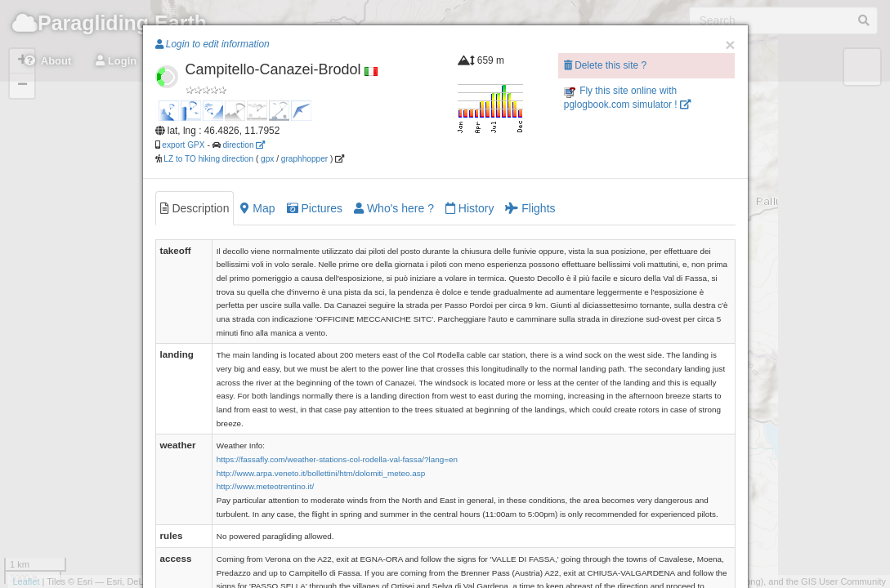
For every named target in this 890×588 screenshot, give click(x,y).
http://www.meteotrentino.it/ (265, 486)
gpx (267, 159)
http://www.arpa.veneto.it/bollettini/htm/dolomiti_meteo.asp (321, 473)
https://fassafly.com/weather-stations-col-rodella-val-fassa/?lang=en (337, 459)
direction (244, 145)
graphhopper (304, 159)
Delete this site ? (605, 65)
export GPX (183, 145)
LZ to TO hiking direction (208, 159)
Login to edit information (212, 44)
